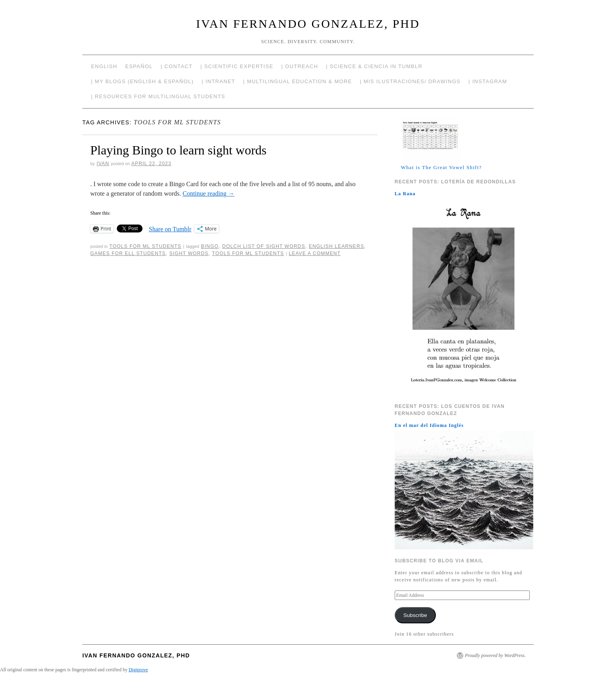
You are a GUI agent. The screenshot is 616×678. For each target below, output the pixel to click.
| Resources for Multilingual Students (158, 96)
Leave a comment (315, 253)
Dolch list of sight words (264, 246)
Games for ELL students (128, 253)
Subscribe (415, 615)
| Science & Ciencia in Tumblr (374, 66)
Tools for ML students (248, 253)
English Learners (337, 246)
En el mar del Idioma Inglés (429, 425)
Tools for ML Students (145, 246)
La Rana (405, 194)
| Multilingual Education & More (298, 81)
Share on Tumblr (170, 229)
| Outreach (299, 66)
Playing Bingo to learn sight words (178, 150)
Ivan (103, 164)
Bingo (210, 246)
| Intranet (218, 81)
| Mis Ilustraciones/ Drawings (410, 81)
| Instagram (488, 81)
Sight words (189, 253)
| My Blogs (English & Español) (142, 81)
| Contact (177, 66)
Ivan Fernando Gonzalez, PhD (308, 24)
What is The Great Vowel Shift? (441, 167)
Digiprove (138, 670)
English (104, 66)
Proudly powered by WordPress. (495, 655)
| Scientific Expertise (237, 66)
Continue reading (208, 193)
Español (139, 66)
